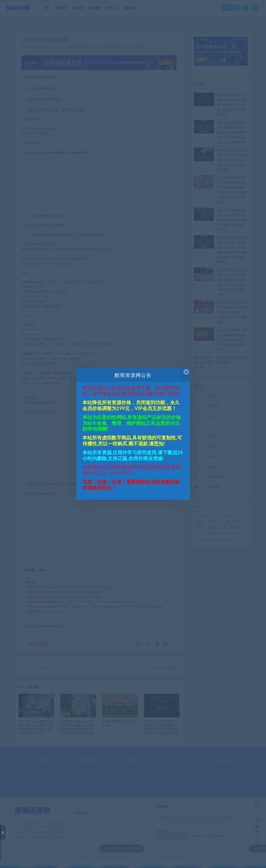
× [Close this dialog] (186, 372)
